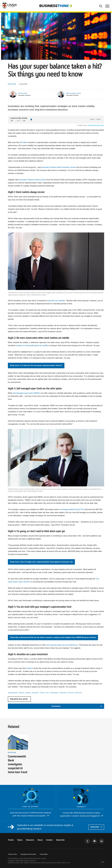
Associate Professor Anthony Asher (32, 180)
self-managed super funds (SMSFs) (27, 393)
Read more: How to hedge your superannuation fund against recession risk (41, 562)
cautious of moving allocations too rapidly (32, 345)
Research (30, 840)
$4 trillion (24, 142)
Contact (49, 840)
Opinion (12, 752)
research (30, 668)
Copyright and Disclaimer (28, 854)
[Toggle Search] (101, 6)
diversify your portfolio (57, 301)
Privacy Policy (12, 854)
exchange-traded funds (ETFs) (72, 509)
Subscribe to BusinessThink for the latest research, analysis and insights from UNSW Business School (53, 637)
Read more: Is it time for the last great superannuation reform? (36, 365)
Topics (20, 840)
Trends (11, 840)
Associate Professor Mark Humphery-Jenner (59, 167)
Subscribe (96, 827)
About (40, 840)
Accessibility (44, 854)
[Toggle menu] (107, 6)
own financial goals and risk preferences (62, 645)
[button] (23, 93)
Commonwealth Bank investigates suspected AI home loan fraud (17, 765)
